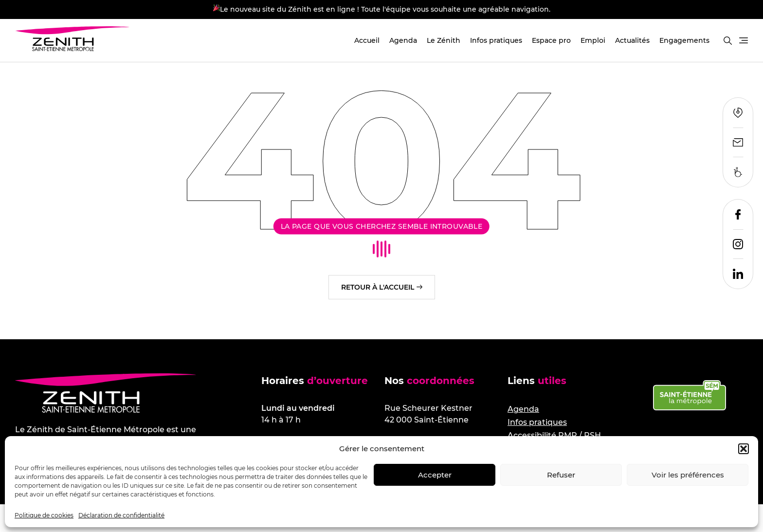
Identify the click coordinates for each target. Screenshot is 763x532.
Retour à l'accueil (378, 287)
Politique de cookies (44, 515)
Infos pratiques (496, 40)
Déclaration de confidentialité (121, 515)
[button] (744, 449)
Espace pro (551, 40)
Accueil (367, 40)
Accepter (435, 475)
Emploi (593, 40)
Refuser (561, 475)
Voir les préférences (688, 475)
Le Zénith (444, 40)
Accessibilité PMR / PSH (554, 435)
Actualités (632, 40)
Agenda (403, 40)
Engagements (684, 40)
